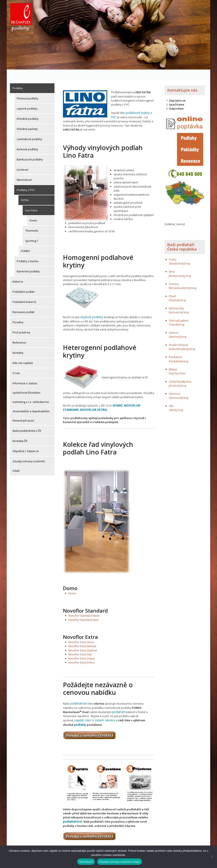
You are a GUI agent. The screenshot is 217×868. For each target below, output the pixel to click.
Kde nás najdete (23, 352)
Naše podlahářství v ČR (27, 420)
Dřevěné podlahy (28, 108)
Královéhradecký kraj (182, 338)
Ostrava (174, 273)
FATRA (25, 189)
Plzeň (172, 286)
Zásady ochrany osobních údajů (29, 455)
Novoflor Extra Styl (80, 642)
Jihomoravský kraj (180, 265)
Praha (173, 249)
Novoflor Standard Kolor (84, 608)
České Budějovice (180, 371)
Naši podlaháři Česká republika (182, 236)
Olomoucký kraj (179, 387)
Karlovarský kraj (179, 302)
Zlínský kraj (176, 399)
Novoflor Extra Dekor (82, 651)
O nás (16, 362)
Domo (33, 210)
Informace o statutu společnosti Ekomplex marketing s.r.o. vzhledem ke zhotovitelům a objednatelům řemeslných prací (31, 391)
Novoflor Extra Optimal (83, 638)
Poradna (18, 312)
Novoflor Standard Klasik (84, 604)
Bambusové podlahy (30, 149)
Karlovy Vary (176, 298)
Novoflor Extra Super (82, 646)
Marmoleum (24, 169)
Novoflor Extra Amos (81, 630)
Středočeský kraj (179, 253)
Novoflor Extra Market (82, 634)
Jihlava (173, 359)
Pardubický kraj (179, 351)
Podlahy (18, 78)
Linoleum (23, 159)
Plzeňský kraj (177, 290)
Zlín (171, 395)
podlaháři (99, 699)
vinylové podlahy (91, 306)
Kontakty (18, 342)
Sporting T (32, 230)
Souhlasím (86, 862)
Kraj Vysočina (177, 363)
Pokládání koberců (24, 291)
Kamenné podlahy (28, 261)
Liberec (174, 322)
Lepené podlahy (27, 98)
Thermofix (32, 220)
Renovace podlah (24, 301)
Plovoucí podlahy (27, 88)
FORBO (25, 240)
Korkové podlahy (27, 139)
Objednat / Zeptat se (26, 440)
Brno (172, 261)
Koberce (18, 271)
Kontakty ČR (20, 430)
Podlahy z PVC (26, 179)
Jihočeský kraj (177, 375)
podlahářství (78, 691)
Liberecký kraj (178, 326)
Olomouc (175, 383)
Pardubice (175, 347)
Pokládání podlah (24, 281)
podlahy (131, 708)
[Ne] (212, 857)
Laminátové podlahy (29, 128)
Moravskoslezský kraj (183, 277)
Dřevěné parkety (27, 118)
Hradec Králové (178, 334)
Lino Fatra (31, 200)
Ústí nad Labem (179, 310)
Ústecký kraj (177, 314)
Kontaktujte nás (182, 79)
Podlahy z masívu (28, 251)
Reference (19, 332)
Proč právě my (21, 322)
